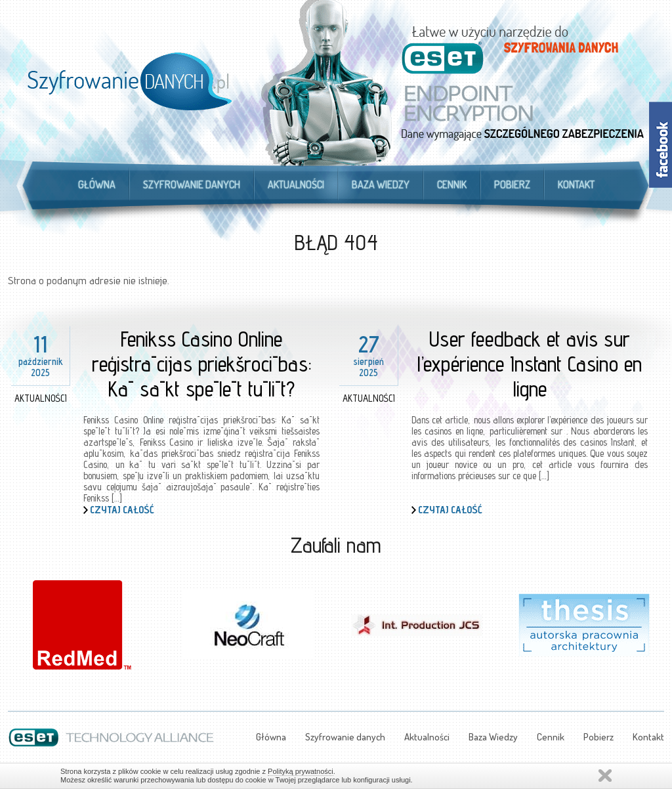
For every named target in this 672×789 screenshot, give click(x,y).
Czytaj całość (122, 510)
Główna (97, 184)
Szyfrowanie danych (192, 184)
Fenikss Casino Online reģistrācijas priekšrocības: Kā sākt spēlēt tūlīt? (202, 364)
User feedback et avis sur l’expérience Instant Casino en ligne (530, 364)
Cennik (452, 184)
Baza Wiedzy (381, 184)
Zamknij (605, 776)
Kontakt (576, 184)
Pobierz (512, 184)
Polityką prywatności (301, 771)
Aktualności (296, 184)
